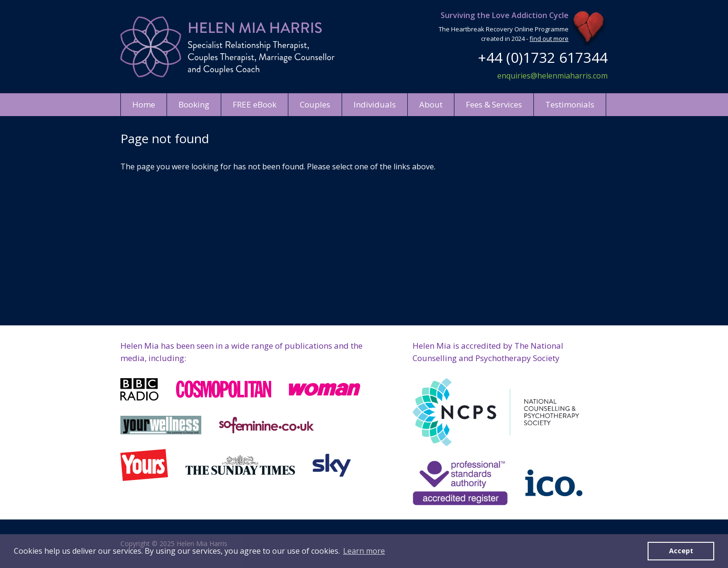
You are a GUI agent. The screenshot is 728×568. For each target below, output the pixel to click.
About (431, 104)
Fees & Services (494, 104)
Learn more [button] (364, 551)
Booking (194, 104)
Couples (315, 104)
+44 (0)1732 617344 (543, 57)
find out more (549, 39)
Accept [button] (681, 551)
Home (144, 104)
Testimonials (570, 104)
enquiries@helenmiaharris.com (552, 76)
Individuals (375, 104)
